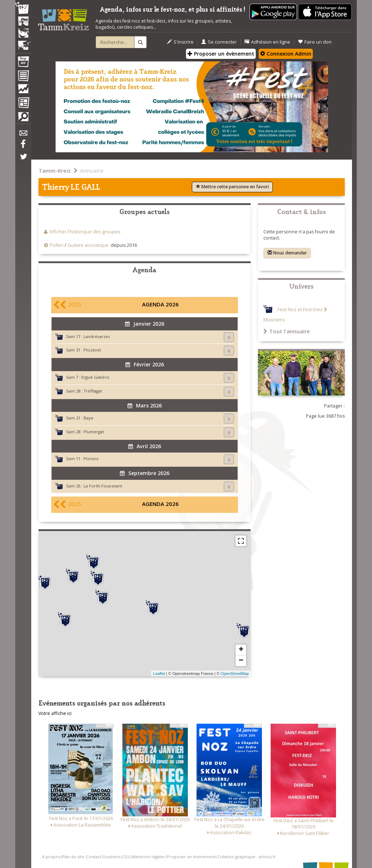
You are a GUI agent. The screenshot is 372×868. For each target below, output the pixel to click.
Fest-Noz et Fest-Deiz (300, 310)
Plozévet (92, 350)
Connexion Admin (286, 54)
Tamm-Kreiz (55, 170)
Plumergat (94, 432)
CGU (126, 857)
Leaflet (159, 674)
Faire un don (315, 42)
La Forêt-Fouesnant (103, 486)
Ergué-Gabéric (96, 377)
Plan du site (73, 857)
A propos (51, 857)
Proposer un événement (191, 857)
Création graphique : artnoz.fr (247, 857)
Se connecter (219, 42)
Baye (88, 418)
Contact (94, 857)
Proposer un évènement (221, 54)
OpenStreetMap (235, 674)
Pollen (57, 245)
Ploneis (91, 459)
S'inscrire (180, 42)
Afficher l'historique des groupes (85, 232)
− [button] (241, 661)
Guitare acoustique (88, 245)
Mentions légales (148, 857)
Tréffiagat (93, 391)
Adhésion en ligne (267, 42)
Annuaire (92, 170)
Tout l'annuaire (287, 331)
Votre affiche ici (55, 713)
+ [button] (241, 650)
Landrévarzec (97, 336)
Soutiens (112, 857)
